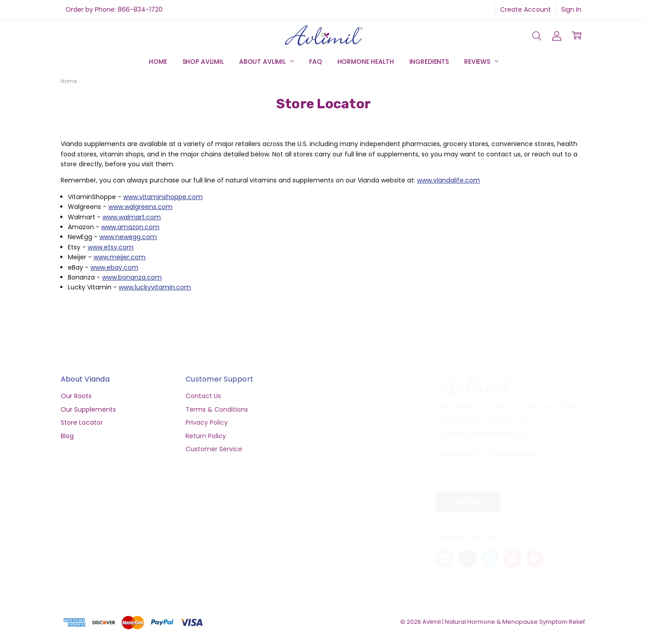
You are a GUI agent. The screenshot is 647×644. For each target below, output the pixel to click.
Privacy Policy (207, 422)
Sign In (571, 9)
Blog (67, 436)
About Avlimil (266, 62)
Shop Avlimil (203, 62)
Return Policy (206, 436)
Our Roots (76, 396)
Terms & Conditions (217, 409)
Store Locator (82, 422)
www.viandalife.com (448, 180)
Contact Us (203, 396)
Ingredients (429, 62)
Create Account (525, 9)
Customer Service (214, 449)
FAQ (316, 62)
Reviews (481, 62)
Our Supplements (88, 409)
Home (158, 62)
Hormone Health (366, 62)
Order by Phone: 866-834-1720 (114, 9)
